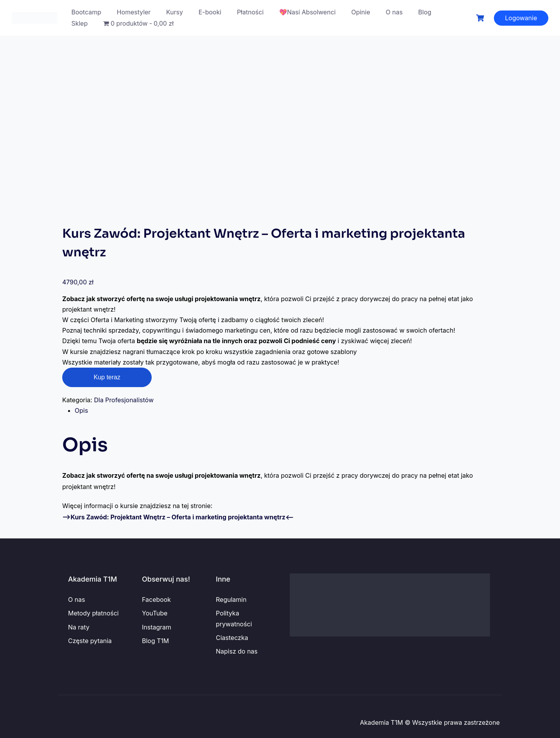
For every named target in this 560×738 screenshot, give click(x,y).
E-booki (210, 12)
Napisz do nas (237, 651)
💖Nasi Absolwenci (307, 12)
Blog (425, 12)
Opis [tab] (81, 410)
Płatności (250, 12)
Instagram (157, 627)
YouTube (155, 613)
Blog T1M (156, 641)
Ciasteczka (232, 638)
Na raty (79, 627)
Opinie (361, 12)
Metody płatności (93, 613)
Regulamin (231, 600)
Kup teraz (107, 377)
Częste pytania (90, 641)
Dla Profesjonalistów (124, 400)
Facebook (156, 600)
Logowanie (521, 18)
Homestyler (134, 12)
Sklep (79, 23)
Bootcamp (86, 12)
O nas (394, 12)
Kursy (174, 12)
